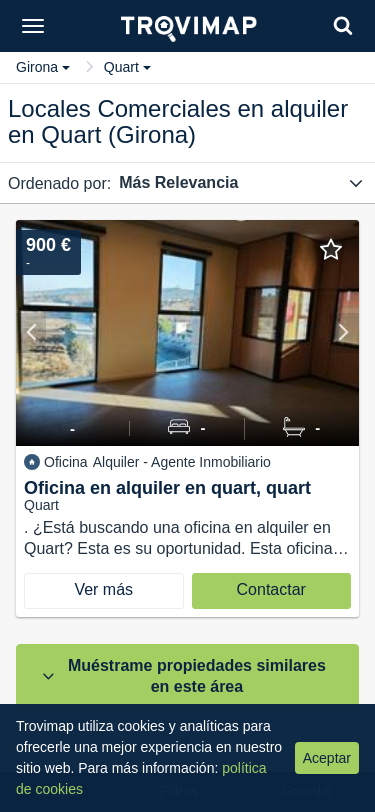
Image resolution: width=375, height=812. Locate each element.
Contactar (271, 589)
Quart (127, 67)
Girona (43, 67)
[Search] (343, 25)
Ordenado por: (59, 183)
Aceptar (327, 758)
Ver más (103, 589)
